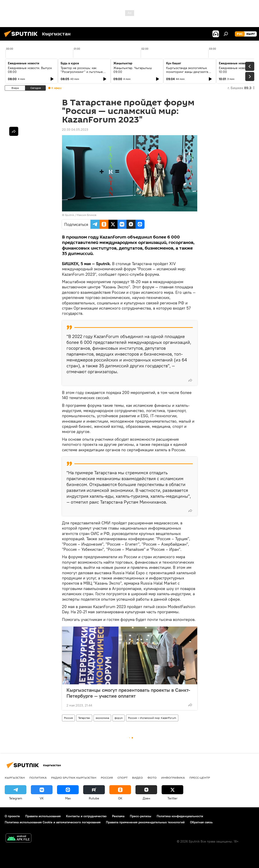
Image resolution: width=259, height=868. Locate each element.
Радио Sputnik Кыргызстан (74, 778)
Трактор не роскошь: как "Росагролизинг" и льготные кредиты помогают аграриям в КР (83, 74)
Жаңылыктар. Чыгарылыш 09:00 (133, 70)
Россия (68, 718)
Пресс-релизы (141, 816)
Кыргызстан (15, 778)
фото (152, 778)
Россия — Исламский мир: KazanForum (152, 718)
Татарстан (84, 718)
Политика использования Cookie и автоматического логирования (53, 822)
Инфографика (173, 778)
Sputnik (70, 215)
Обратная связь (201, 822)
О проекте (12, 816)
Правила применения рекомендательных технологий (145, 822)
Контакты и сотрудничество (86, 816)
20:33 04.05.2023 (75, 130)
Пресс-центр (200, 778)
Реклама (118, 816)
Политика (38, 778)
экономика (102, 718)
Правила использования (43, 816)
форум (119, 718)
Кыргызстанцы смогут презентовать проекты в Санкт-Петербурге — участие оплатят (128, 693)
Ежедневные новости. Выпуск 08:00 (30, 70)
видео (138, 778)
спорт (123, 778)
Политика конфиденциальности (180, 816)
